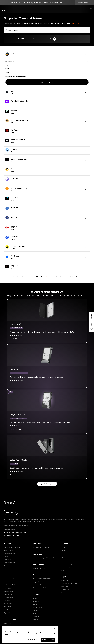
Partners (35, 620)
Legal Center (65, 581)
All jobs (64, 551)
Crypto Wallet (8, 613)
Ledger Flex (7, 560)
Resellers (35, 605)
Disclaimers (65, 593)
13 (32, 277)
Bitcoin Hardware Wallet (40, 588)
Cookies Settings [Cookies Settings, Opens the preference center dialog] (31, 639)
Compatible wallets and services (43, 582)
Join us (64, 548)
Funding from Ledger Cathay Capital (44, 558)
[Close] (55, 628)
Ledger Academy (67, 564)
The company (66, 567)
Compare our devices (10, 566)
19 (61, 277)
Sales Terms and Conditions (70, 584)
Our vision (65, 561)
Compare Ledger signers (46, 484)
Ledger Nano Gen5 (10, 554)
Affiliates (35, 611)
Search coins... (13, 30)
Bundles (6, 569)
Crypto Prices (8, 624)
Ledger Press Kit (38, 608)
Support (35, 599)
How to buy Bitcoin (38, 585)
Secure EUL (46, 82)
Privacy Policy (66, 587)
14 (37, 277)
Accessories (8, 572)
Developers (36, 617)
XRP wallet (7, 601)
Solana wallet (8, 595)
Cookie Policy (66, 590)
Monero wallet (8, 604)
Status (34, 614)
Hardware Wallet (9, 551)
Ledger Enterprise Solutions (41, 548)
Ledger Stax (7, 557)
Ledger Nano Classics (11, 563)
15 (42, 277)
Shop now (75, 23)
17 (52, 277)
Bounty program (37, 602)
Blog (63, 570)
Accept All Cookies (48, 640)
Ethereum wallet (9, 592)
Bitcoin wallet (8, 589)
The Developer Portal (39, 569)
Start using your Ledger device (42, 579)
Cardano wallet (8, 598)
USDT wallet (8, 607)
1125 (71, 277)
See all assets (8, 610)
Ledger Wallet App (9, 578)
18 (56, 277)
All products (7, 575)
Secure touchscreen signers (13, 548)
